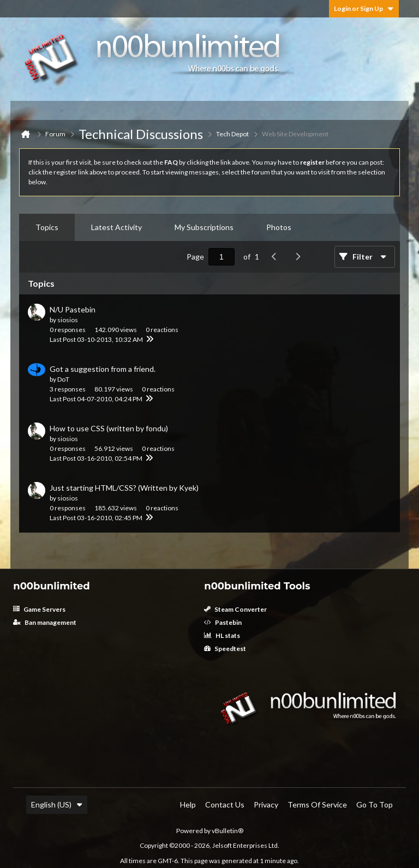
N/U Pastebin (73, 309)
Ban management (45, 622)
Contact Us (225, 804)
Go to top (375, 804)
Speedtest (225, 649)
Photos (279, 227)
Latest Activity (116, 227)
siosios (68, 320)
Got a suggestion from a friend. (103, 369)
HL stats (222, 635)
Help (188, 804)
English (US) (57, 804)
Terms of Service (317, 804)
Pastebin (223, 622)
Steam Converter (235, 609)
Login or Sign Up (364, 8)
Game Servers (39, 609)
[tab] (47, 227)
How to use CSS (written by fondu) (109, 428)
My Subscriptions (204, 227)
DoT (63, 379)
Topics (47, 227)
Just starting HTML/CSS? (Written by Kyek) (124, 488)
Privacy (266, 804)
